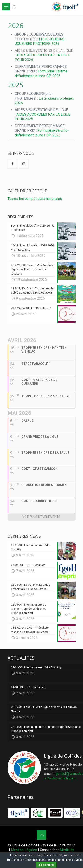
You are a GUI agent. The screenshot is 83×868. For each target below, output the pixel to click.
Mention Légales (24, 850)
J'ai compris (46, 865)
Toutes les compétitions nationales (35, 199)
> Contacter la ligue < (60, 778)
